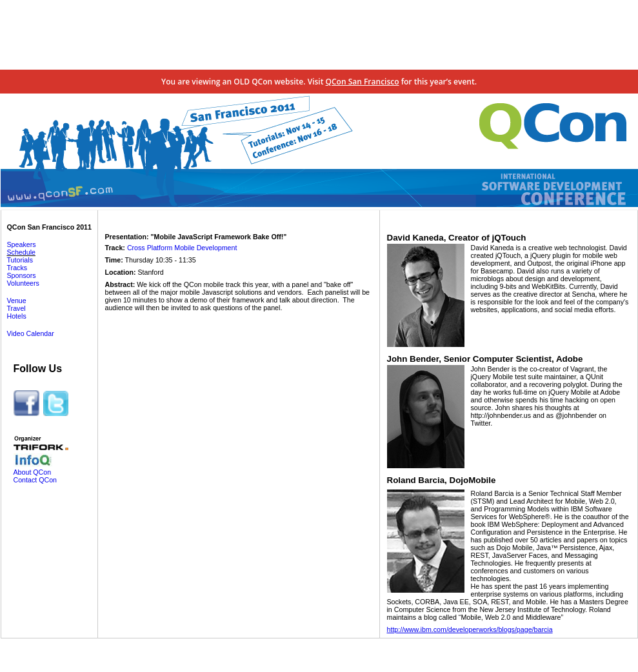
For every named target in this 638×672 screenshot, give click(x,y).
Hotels (17, 316)
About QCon (33, 472)
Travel (16, 308)
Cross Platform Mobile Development (182, 248)
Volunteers (23, 283)
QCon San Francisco (363, 82)
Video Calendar (31, 333)
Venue (17, 301)
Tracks (17, 268)
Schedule (21, 252)
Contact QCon (35, 480)
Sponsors (22, 275)
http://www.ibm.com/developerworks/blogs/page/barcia (470, 629)
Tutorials (20, 260)
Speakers (22, 244)
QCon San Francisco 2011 (49, 227)
